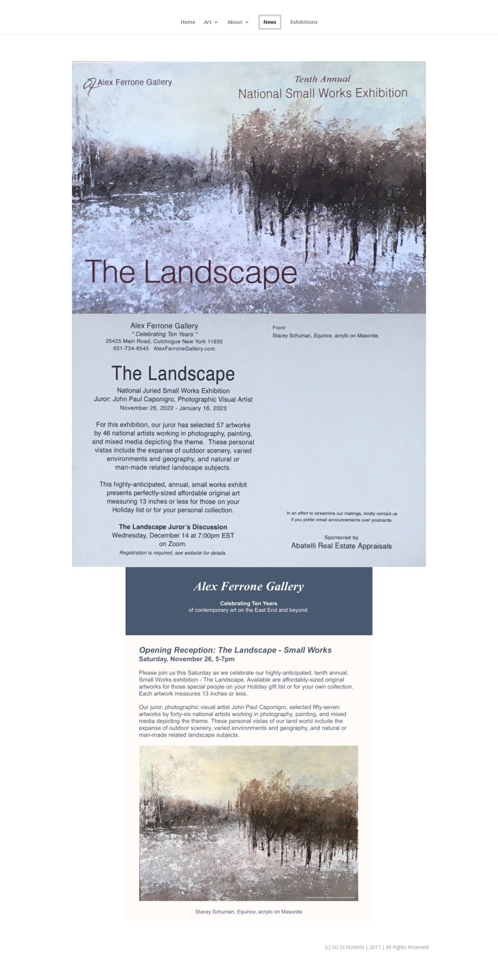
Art (208, 22)
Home (188, 22)
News (270, 22)
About (235, 22)
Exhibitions (304, 22)
